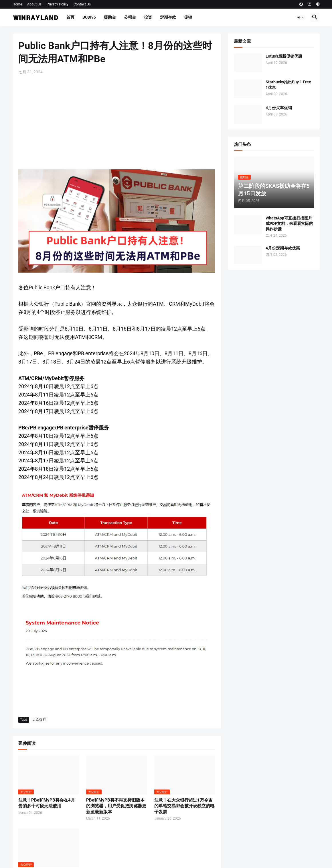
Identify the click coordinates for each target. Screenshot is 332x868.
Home (17, 4)
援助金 (110, 17)
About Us (34, 4)
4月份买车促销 (279, 108)
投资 (148, 17)
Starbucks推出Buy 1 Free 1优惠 (288, 85)
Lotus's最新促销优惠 (284, 56)
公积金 (130, 17)
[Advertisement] (117, 122)
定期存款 (168, 17)
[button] (301, 17)
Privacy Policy (58, 4)
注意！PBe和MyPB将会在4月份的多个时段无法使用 (47, 803)
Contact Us (82, 4)
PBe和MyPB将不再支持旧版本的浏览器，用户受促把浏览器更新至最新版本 (116, 806)
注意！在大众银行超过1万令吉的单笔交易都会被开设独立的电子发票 (184, 806)
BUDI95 (89, 17)
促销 (188, 17)
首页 (70, 17)
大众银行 (39, 720)
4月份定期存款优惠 (283, 248)
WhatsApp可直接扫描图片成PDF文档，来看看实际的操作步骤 (289, 223)
